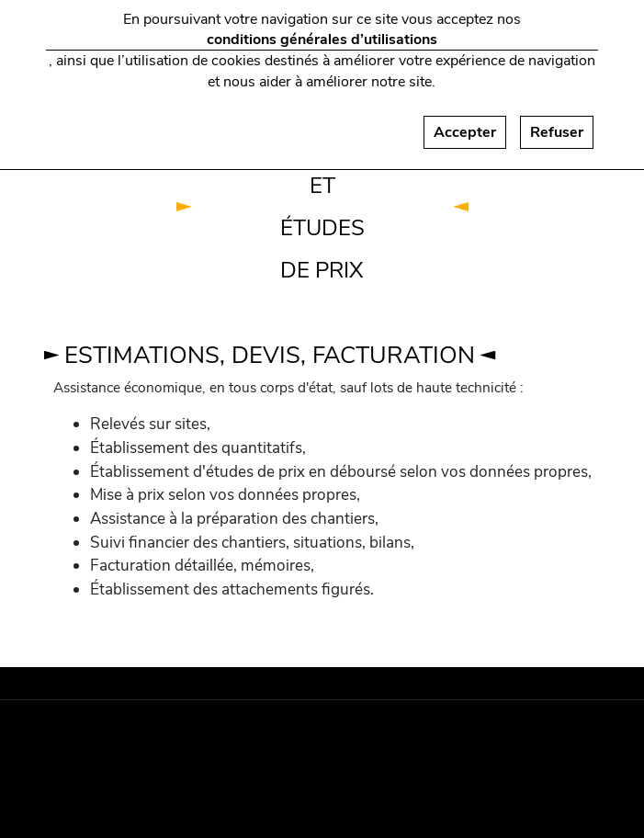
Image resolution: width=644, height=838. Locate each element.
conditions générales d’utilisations (322, 30)
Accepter (465, 123)
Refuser (557, 123)
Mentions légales (124, 737)
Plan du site (124, 774)
